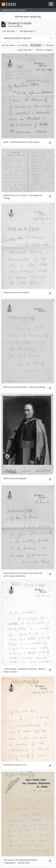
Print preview (9, 45)
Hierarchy (23, 45)
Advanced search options (17, 38)
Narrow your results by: (28, 17)
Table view (48, 45)
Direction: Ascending (44, 50)
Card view (36, 45)
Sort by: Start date (25, 50)
